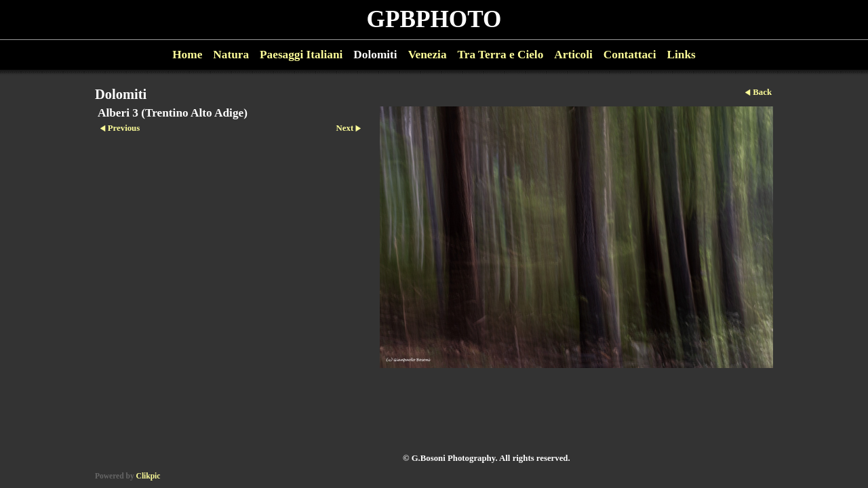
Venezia (428, 55)
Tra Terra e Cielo (501, 55)
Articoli (573, 55)
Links (682, 55)
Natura (231, 55)
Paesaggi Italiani (301, 55)
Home (187, 55)
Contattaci (630, 55)
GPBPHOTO (434, 19)
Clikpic (149, 476)
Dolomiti (375, 55)
